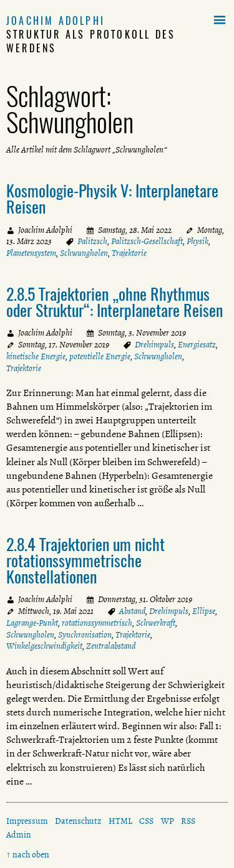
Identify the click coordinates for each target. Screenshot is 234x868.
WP (168, 821)
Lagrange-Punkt (32, 623)
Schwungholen (84, 253)
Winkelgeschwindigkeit (44, 646)
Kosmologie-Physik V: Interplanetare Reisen (112, 198)
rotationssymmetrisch (97, 623)
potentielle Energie (100, 356)
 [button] (220, 21)
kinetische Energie (36, 356)
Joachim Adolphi (56, 21)
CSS (146, 821)
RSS (188, 821)
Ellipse (204, 611)
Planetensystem (31, 253)
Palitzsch (92, 241)
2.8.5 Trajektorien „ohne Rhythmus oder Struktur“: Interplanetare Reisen (115, 301)
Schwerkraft (156, 623)
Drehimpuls (154, 345)
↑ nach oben (28, 855)
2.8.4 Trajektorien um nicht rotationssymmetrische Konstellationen (85, 560)
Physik (197, 241)
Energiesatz (197, 345)
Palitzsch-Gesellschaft (147, 241)
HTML (120, 821)
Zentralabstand (111, 646)
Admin (19, 835)
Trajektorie (129, 253)
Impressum (27, 821)
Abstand (132, 611)
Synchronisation (85, 635)
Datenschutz (78, 821)
